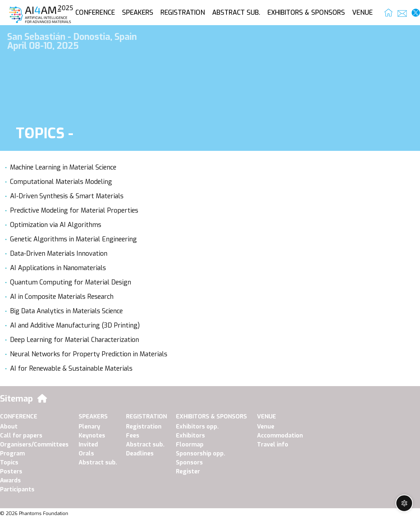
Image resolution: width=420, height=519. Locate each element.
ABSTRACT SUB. (236, 13)
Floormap (190, 444)
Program (12, 453)
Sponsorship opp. (200, 453)
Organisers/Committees (34, 444)
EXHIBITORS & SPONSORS (306, 13)
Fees (133, 435)
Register (188, 471)
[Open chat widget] (404, 503)
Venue (266, 427)
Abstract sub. (98, 462)
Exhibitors (190, 435)
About (9, 427)
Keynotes (92, 435)
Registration (144, 427)
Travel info (273, 444)
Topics (9, 462)
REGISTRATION (183, 13)
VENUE (362, 13)
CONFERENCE (95, 13)
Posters (11, 471)
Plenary (89, 427)
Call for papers (21, 435)
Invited (88, 444)
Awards (10, 480)
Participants (17, 489)
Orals (86, 453)
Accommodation (280, 435)
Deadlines (140, 453)
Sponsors (189, 462)
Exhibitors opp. (197, 427)
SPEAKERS (138, 13)
